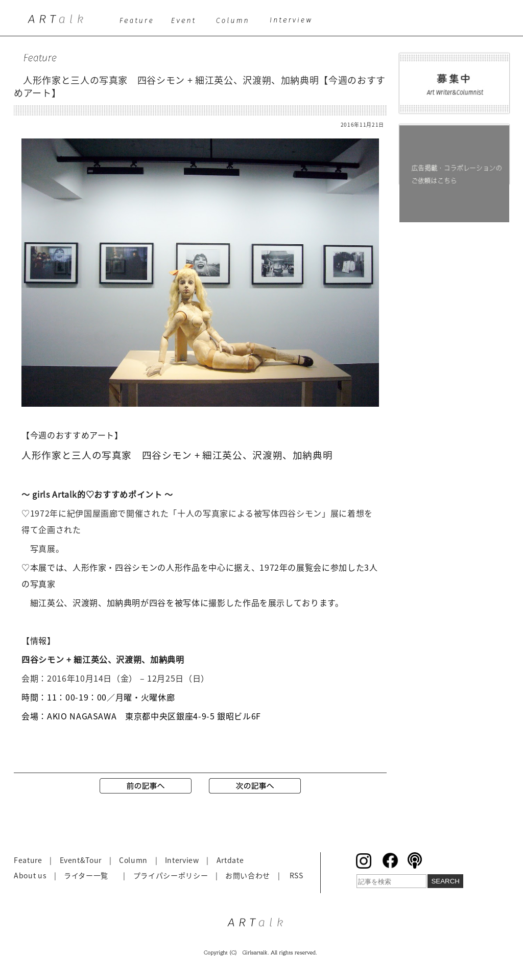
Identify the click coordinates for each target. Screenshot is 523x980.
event (186, 23)
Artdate (230, 860)
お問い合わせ (248, 875)
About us (30, 875)
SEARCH (445, 881)
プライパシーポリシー (171, 875)
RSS (296, 875)
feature (138, 23)
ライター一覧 (86, 875)
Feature (28, 860)
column (236, 23)
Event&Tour (81, 860)
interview (294, 23)
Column (133, 860)
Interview (182, 860)
